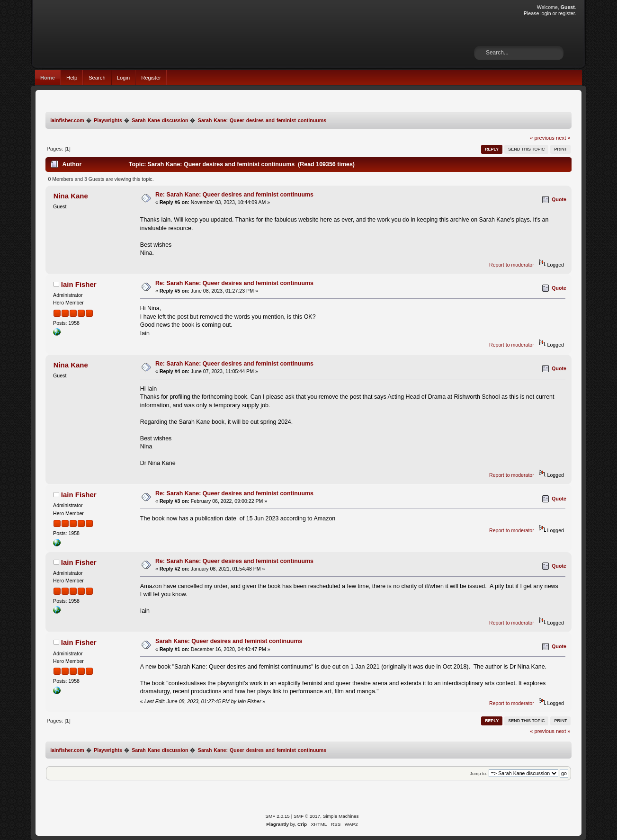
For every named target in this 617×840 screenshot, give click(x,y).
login (545, 13)
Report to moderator (512, 265)
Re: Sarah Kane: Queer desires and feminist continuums (234, 195)
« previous (542, 138)
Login (123, 78)
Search (97, 78)
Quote (559, 199)
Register (151, 78)
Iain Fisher (79, 284)
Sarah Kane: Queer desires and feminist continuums (229, 641)
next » (563, 138)
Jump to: (478, 773)
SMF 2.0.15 (277, 816)
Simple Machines (341, 816)
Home (48, 78)
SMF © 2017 (307, 816)
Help (72, 78)
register (567, 13)
